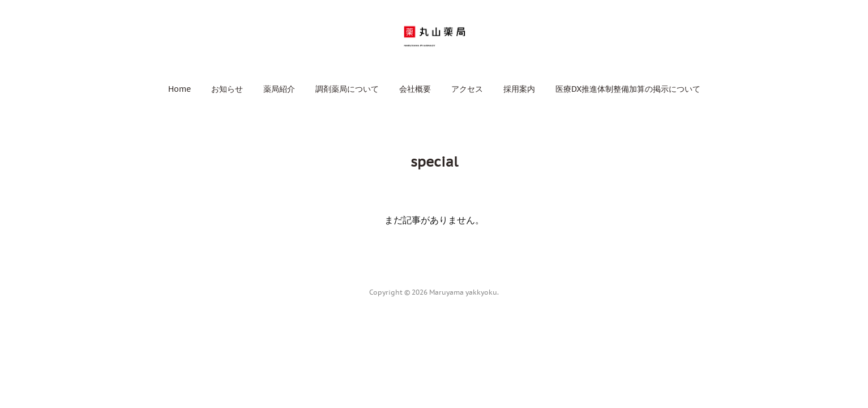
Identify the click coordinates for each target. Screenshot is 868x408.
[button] (179, 89)
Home (179, 89)
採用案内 (519, 89)
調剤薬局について (347, 89)
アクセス (467, 89)
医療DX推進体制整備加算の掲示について (628, 89)
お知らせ (227, 89)
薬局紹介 (279, 89)
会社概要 (415, 89)
